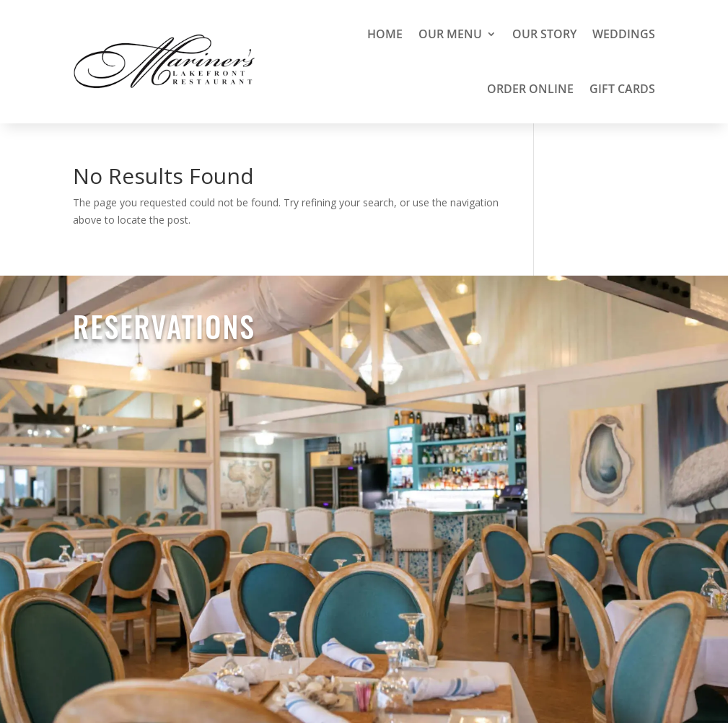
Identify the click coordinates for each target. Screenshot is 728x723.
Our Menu (450, 34)
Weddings (624, 34)
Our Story (544, 34)
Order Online (530, 89)
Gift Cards (622, 89)
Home (385, 34)
